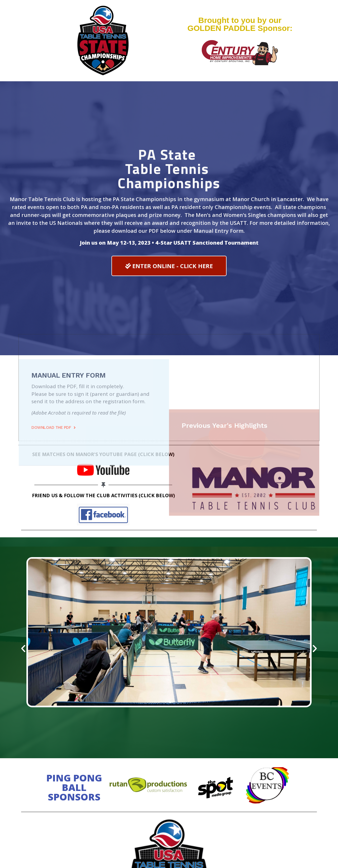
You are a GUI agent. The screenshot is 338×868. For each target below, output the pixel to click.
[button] (169, 266)
